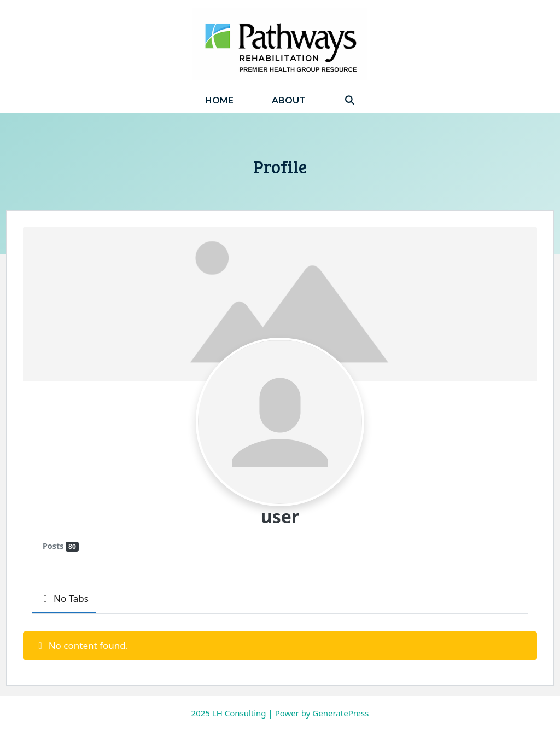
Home (219, 100)
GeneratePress (340, 713)
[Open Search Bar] (350, 100)
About (289, 100)
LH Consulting (239, 713)
